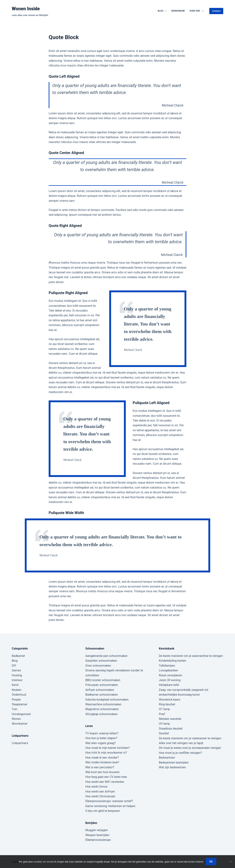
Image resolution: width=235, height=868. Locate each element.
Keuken (17, 690)
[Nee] (230, 862)
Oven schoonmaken (98, 666)
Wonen (16, 719)
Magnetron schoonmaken (102, 709)
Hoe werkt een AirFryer (100, 792)
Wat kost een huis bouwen (102, 772)
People (16, 700)
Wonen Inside (26, 9)
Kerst (15, 685)
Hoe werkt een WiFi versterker (105, 782)
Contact (216, 11)
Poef (162, 714)
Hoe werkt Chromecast (100, 796)
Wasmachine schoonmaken (103, 704)
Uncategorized (21, 714)
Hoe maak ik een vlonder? (102, 758)
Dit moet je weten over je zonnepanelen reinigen (190, 748)
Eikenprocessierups (98, 840)
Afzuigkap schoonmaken (102, 714)
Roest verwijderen (170, 675)
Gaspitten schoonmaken (101, 661)
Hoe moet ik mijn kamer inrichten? (108, 748)
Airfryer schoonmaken (100, 690)
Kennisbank (178, 11)
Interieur (17, 680)
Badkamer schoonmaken (102, 695)
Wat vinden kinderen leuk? (102, 762)
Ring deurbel (167, 704)
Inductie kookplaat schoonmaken (107, 700)
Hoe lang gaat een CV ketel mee (106, 777)
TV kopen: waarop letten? (102, 733)
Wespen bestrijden (97, 835)
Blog (163, 11)
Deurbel (164, 733)
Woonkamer (20, 724)
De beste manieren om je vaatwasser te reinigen (190, 738)
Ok (211, 862)
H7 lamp (164, 709)
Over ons (197, 11)
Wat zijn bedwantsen (172, 767)
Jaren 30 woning (170, 680)
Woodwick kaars (170, 700)
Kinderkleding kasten (172, 661)
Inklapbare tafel (169, 685)
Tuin (15, 709)
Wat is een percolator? (100, 767)
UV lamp (164, 724)
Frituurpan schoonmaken (102, 685)
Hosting (17, 675)
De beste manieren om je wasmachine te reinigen (191, 656)
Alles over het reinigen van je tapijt (181, 743)
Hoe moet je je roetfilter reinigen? (180, 753)
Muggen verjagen (97, 830)
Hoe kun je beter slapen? (101, 738)
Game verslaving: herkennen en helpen (110, 806)
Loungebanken (168, 670)
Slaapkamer (20, 704)
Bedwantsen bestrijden (174, 763)
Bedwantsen (167, 758)
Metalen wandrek (170, 719)
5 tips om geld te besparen (103, 811)
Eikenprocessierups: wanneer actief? (109, 801)
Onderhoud (19, 695)
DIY (14, 666)
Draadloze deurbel (171, 729)
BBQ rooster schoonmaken (103, 680)
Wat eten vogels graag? (101, 743)
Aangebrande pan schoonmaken (106, 656)
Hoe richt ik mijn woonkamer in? (106, 753)
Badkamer (18, 656)
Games (16, 670)
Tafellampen (167, 666)
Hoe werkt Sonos (96, 787)
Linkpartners (20, 743)
